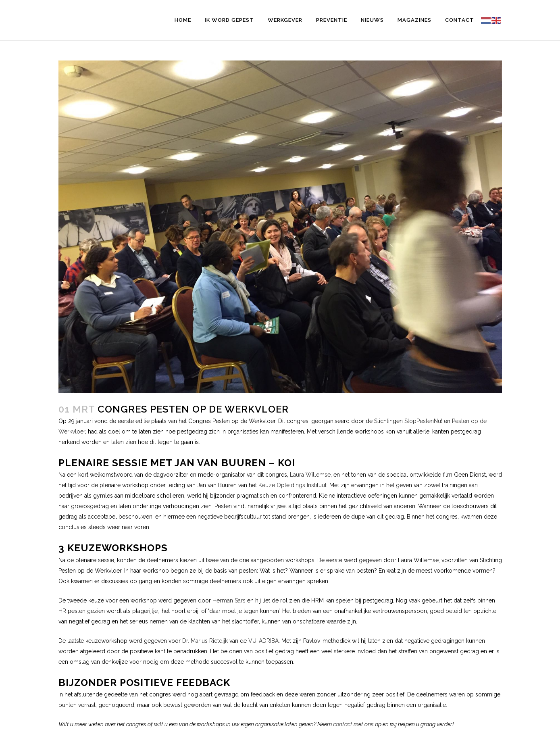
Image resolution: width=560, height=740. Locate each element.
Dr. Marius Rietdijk (205, 641)
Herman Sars (229, 600)
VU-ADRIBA (263, 641)
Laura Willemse (310, 475)
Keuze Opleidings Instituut (292, 485)
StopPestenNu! (423, 421)
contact (343, 724)
